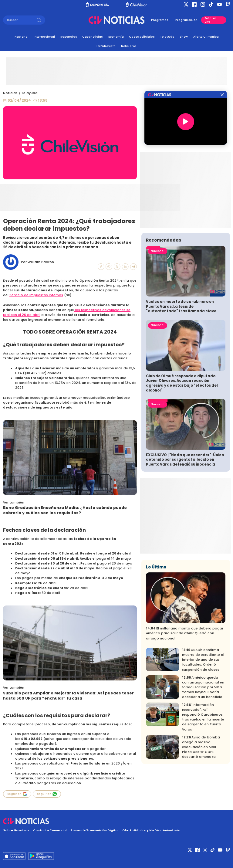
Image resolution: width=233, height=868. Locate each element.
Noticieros (129, 46)
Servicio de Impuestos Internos (36, 295)
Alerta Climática (206, 37)
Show (184, 37)
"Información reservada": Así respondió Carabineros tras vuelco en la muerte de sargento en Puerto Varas (203, 717)
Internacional (44, 37)
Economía (116, 37)
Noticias (10, 93)
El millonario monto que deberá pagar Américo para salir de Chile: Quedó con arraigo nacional (185, 633)
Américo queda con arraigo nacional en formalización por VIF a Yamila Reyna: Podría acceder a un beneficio (203, 687)
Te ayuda (167, 37)
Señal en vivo (211, 20)
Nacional (22, 37)
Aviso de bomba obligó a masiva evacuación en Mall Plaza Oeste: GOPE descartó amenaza (201, 747)
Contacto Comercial (50, 830)
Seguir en (17, 794)
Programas (160, 20)
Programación (186, 20)
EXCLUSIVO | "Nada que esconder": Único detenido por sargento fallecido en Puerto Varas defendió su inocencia (185, 460)
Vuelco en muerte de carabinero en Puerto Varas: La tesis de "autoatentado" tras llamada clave (181, 306)
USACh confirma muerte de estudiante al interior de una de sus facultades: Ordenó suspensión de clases (203, 660)
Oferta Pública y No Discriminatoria (151, 830)
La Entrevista (106, 46)
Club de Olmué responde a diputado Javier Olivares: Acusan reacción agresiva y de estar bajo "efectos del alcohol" (182, 383)
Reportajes (69, 37)
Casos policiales (142, 37)
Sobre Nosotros (16, 830)
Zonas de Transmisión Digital (94, 830)
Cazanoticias (93, 37)
